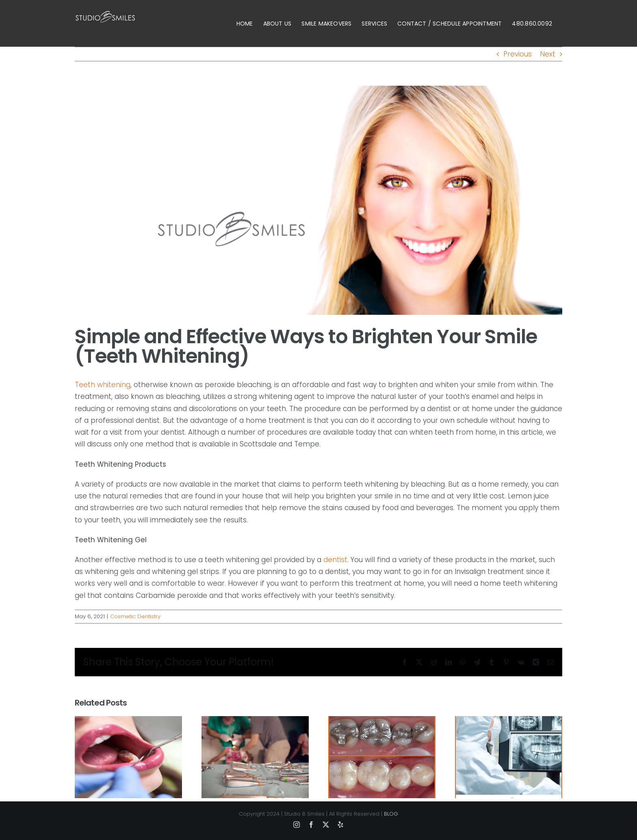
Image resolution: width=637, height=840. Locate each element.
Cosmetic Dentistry (135, 616)
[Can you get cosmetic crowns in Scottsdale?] (382, 721)
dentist (335, 560)
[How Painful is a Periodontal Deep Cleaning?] (255, 721)
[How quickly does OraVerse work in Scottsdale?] (509, 721)
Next (548, 54)
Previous (518, 54)
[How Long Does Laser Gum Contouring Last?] (128, 721)
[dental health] (318, 200)
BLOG (391, 814)
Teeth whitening (103, 385)
